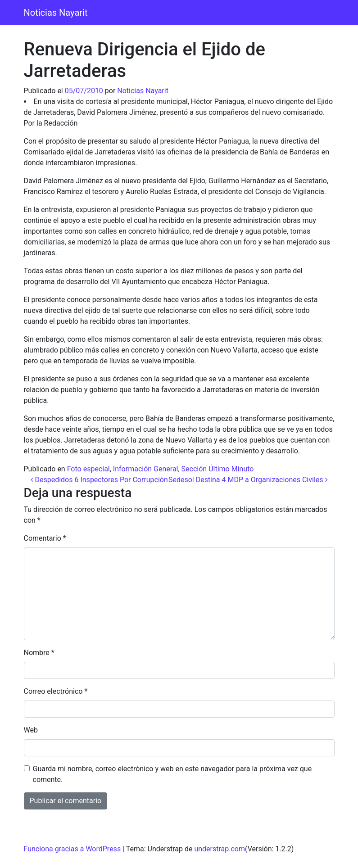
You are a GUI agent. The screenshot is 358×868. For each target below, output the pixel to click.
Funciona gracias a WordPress (73, 849)
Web (31, 730)
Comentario (45, 538)
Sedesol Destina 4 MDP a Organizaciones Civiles (248, 480)
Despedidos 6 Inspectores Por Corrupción (99, 480)
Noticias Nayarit (56, 13)
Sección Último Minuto (218, 469)
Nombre (39, 653)
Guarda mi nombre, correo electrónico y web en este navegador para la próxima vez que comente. (172, 774)
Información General (146, 469)
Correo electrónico (56, 691)
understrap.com (220, 849)
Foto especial (88, 469)
